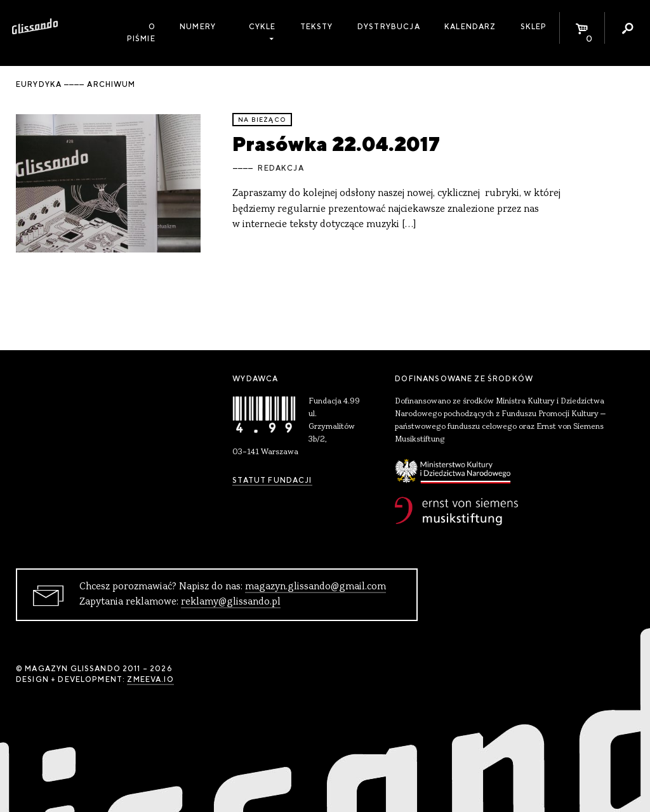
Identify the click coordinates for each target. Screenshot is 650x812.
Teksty (317, 27)
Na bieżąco (262, 120)
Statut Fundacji (272, 480)
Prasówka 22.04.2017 (336, 144)
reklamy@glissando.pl (231, 602)
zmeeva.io (150, 679)
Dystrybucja (389, 27)
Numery (198, 27)
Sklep (534, 27)
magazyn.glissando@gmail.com (315, 587)
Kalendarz (470, 27)
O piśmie (141, 33)
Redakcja (281, 168)
